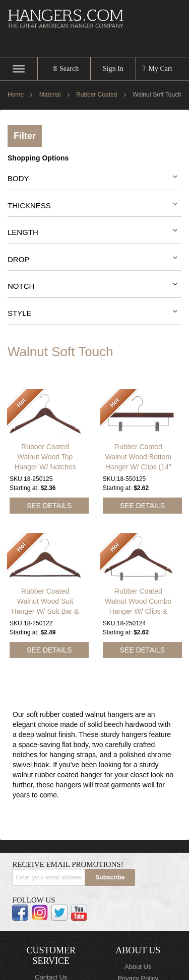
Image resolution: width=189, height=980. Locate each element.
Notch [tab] (21, 286)
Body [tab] (18, 178)
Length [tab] (23, 232)
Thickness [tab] (29, 206)
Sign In (113, 69)
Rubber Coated (98, 95)
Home (16, 95)
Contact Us (51, 970)
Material (51, 95)
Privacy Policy (138, 971)
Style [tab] (20, 313)
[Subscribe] (110, 870)
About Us (138, 960)
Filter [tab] (25, 136)
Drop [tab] (18, 259)
